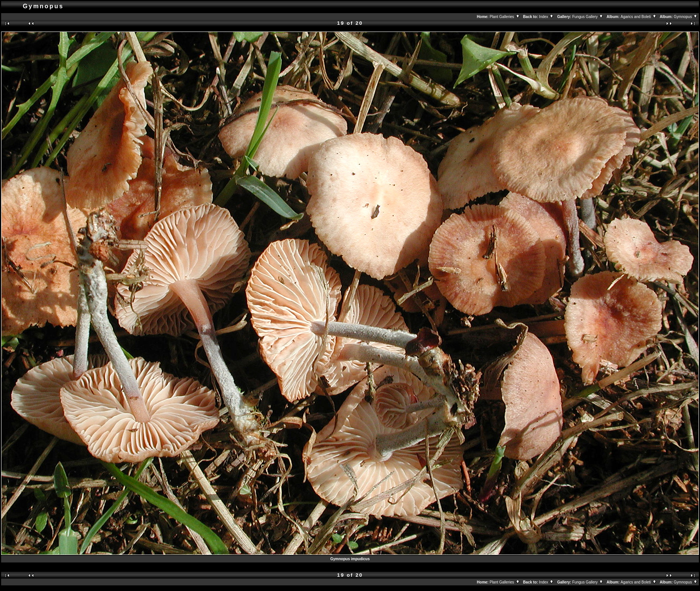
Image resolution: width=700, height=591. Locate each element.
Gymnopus (686, 17)
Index (546, 17)
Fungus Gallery (588, 17)
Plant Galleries (505, 17)
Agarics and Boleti (639, 17)
